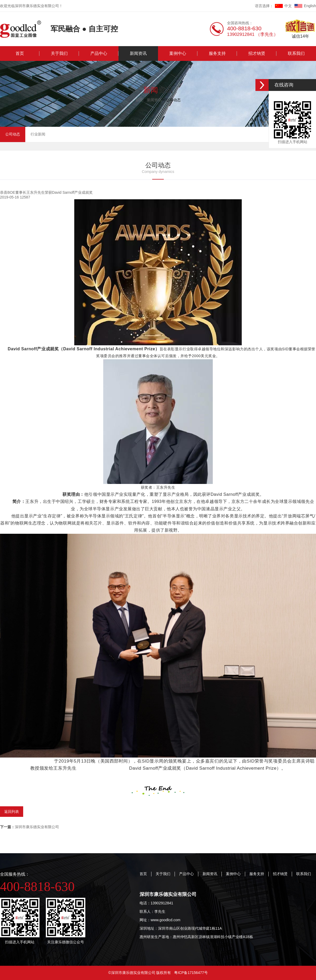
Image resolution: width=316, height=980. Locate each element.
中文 (283, 6)
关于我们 (59, 53)
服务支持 (217, 53)
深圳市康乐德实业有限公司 (29, 827)
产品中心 (99, 53)
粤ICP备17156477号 (191, 973)
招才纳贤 (257, 53)
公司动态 (13, 134)
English (305, 6)
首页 (20, 53)
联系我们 (296, 53)
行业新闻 (38, 134)
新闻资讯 (138, 53)
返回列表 (12, 812)
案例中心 (178, 53)
